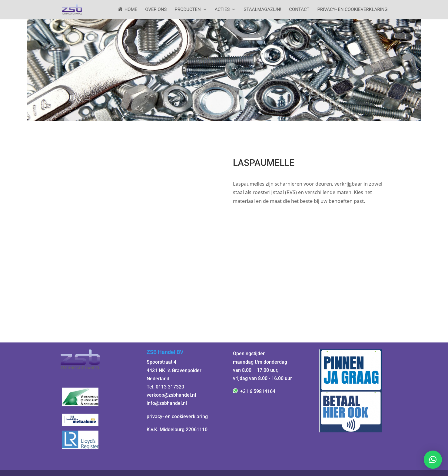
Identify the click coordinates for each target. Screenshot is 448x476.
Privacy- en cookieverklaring (352, 10)
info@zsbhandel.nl (167, 403)
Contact (299, 10)
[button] (433, 460)
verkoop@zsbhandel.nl (171, 395)
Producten (187, 10)
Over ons (156, 10)
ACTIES (222, 10)
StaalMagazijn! (262, 10)
